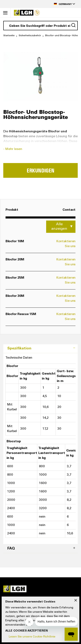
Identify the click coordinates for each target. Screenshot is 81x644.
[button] (63, 4)
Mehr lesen (14, 149)
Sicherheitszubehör (30, 36)
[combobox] (40, 26)
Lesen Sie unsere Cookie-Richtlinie (32, 637)
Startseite (9, 36)
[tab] (40, 349)
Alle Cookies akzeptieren (27, 631)
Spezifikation (19, 349)
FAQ (11, 549)
